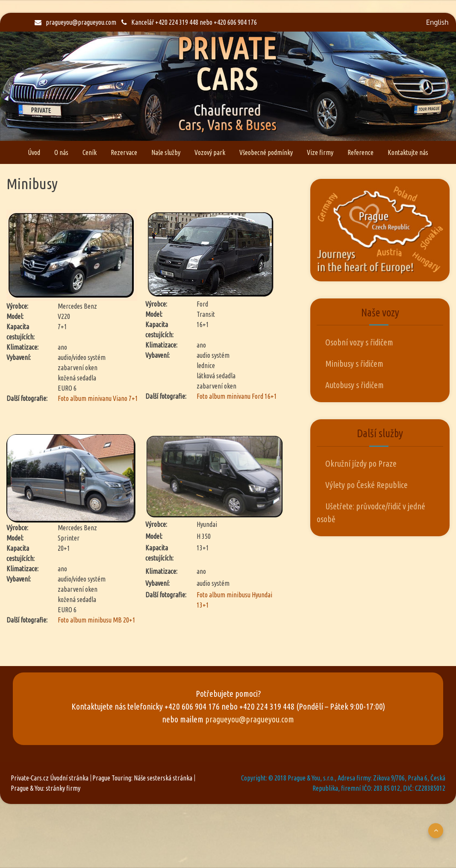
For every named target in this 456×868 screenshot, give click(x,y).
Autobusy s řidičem (355, 385)
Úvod (34, 152)
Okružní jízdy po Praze (361, 463)
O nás (61, 152)
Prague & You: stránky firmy (46, 788)
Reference (360, 152)
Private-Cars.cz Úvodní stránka (50, 778)
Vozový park (210, 152)
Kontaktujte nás (408, 152)
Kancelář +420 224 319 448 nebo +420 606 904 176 (189, 22)
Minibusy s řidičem (354, 364)
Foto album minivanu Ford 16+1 (237, 396)
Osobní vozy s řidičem (359, 342)
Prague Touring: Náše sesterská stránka (142, 778)
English (437, 22)
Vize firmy (320, 152)
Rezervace (124, 152)
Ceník (90, 152)
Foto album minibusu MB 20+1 (97, 620)
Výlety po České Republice (366, 485)
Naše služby (166, 152)
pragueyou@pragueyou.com (75, 22)
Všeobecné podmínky (266, 152)
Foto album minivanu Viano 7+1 (98, 398)
